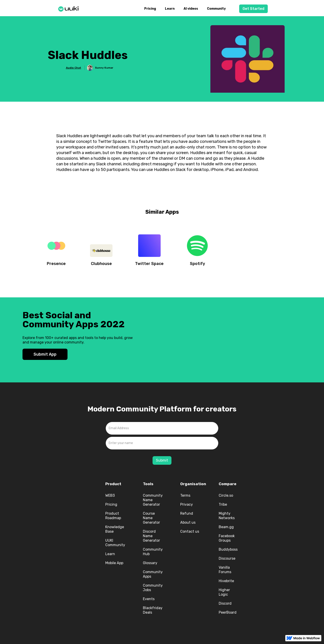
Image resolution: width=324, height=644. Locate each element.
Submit (162, 460)
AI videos (191, 9)
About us (188, 522)
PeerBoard (228, 612)
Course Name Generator (151, 518)
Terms (185, 495)
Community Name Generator (153, 500)
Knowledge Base (115, 529)
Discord (225, 603)
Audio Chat (74, 68)
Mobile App (114, 563)
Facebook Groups (227, 538)
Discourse (227, 558)
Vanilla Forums (225, 570)
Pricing (150, 9)
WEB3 (110, 495)
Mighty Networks (227, 516)
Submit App (45, 354)
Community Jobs (153, 588)
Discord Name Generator (151, 536)
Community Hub (153, 552)
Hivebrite (226, 581)
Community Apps (153, 574)
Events (149, 599)
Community (216, 9)
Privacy (187, 504)
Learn (170, 9)
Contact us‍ (190, 531)
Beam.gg (226, 527)
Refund (187, 513)
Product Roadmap (113, 516)
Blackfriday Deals (153, 610)
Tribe (223, 504)
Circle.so (226, 495)
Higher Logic (224, 592)
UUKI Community (115, 543)
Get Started (253, 9)
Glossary (150, 563)
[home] (70, 8)
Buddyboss (228, 549)
